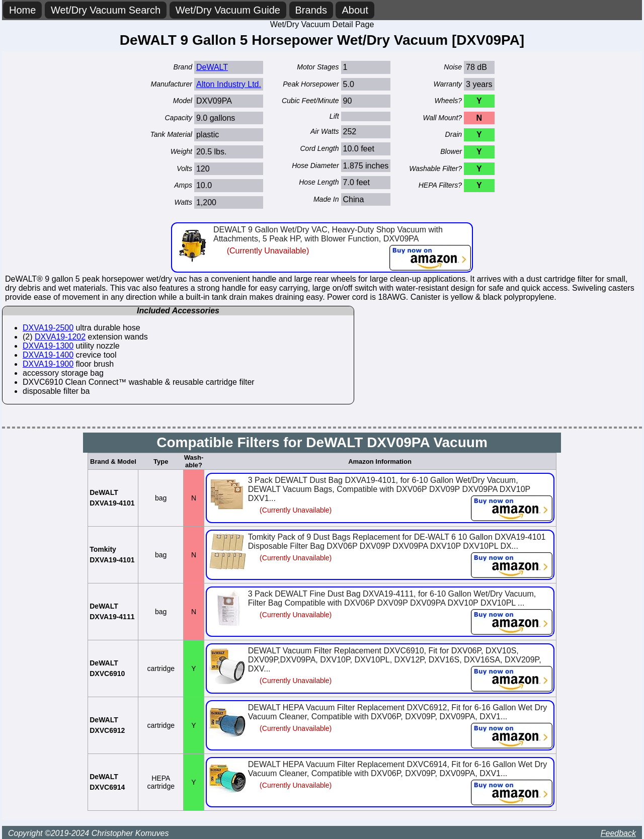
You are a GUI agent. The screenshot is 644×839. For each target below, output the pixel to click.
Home (22, 10)
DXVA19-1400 (48, 355)
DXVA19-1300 (48, 346)
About (355, 10)
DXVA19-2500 (48, 328)
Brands (311, 10)
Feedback (618, 833)
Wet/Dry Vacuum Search (106, 10)
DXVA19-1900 (48, 364)
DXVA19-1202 (60, 337)
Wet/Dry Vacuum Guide (228, 10)
